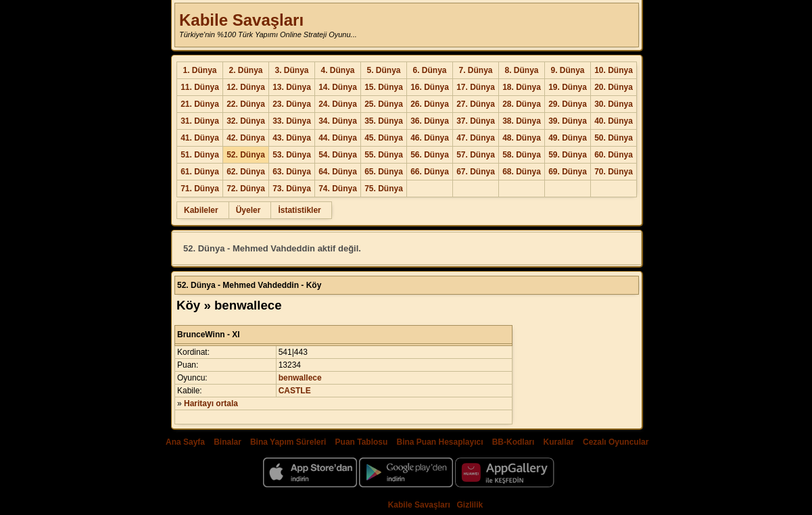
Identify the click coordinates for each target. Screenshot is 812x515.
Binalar (228, 442)
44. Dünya (338, 138)
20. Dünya (614, 87)
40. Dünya (614, 121)
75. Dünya (384, 189)
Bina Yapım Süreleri (288, 442)
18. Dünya (522, 87)
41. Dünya (200, 138)
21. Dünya (200, 104)
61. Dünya (200, 172)
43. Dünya (292, 138)
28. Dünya (522, 104)
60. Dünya (614, 155)
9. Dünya (567, 70)
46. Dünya (430, 138)
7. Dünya (475, 70)
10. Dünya (614, 70)
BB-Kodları (514, 442)
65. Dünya (384, 172)
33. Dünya (292, 121)
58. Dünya (522, 155)
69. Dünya (568, 172)
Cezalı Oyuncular (616, 442)
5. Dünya (383, 70)
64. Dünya (338, 172)
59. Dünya (568, 155)
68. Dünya (522, 172)
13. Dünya (292, 87)
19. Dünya (568, 87)
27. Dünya (476, 104)
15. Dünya (384, 87)
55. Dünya (384, 155)
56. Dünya (430, 155)
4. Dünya (337, 70)
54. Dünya (338, 155)
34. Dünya (338, 121)
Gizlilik (470, 505)
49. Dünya (568, 138)
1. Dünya (199, 70)
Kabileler (201, 210)
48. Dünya (522, 138)
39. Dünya (568, 121)
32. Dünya (246, 121)
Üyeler (248, 210)
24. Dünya (338, 104)
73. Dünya (292, 189)
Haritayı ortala (211, 403)
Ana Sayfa (185, 442)
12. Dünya (246, 87)
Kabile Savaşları (241, 20)
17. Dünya (476, 87)
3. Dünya (291, 70)
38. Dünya (522, 121)
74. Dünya (338, 189)
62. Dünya (246, 172)
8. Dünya (521, 70)
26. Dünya (430, 104)
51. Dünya (200, 155)
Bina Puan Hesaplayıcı (440, 442)
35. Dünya (384, 121)
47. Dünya (476, 138)
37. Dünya (476, 121)
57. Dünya (476, 155)
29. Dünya (568, 104)
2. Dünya (245, 70)
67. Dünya (476, 172)
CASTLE (295, 391)
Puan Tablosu (362, 442)
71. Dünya (200, 189)
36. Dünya (430, 121)
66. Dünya (430, 172)
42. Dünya (246, 138)
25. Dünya (384, 104)
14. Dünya (338, 87)
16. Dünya (430, 87)
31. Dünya (200, 121)
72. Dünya (246, 189)
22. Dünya (246, 104)
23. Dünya (292, 104)
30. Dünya (614, 104)
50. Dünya (614, 138)
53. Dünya (292, 155)
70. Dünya (614, 172)
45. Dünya (384, 138)
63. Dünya (292, 172)
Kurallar (558, 442)
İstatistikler (299, 210)
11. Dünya (200, 87)
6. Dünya (429, 70)
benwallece (300, 378)
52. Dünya (246, 155)
